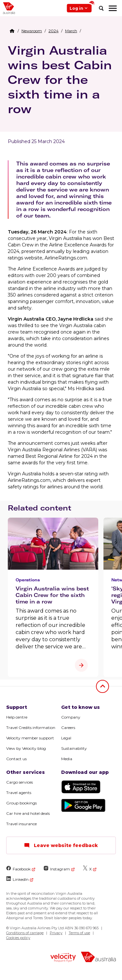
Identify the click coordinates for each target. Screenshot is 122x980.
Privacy (56, 933)
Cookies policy (18, 938)
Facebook (18, 869)
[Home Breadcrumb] (12, 31)
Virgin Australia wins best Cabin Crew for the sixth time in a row (60, 79)
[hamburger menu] (113, 8)
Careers (68, 728)
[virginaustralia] (98, 958)
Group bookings (21, 803)
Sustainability (74, 748)
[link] (32, 31)
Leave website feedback (61, 845)
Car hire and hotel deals (28, 813)
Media (67, 759)
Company (71, 717)
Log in (81, 7)
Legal (66, 738)
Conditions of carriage (25, 933)
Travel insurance (21, 824)
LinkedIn (17, 879)
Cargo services (20, 782)
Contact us (16, 759)
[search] (101, 8)
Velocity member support (30, 738)
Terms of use (79, 933)
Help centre (17, 717)
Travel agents (19, 793)
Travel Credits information (31, 728)
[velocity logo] (63, 958)
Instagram (57, 869)
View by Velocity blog (26, 748)
